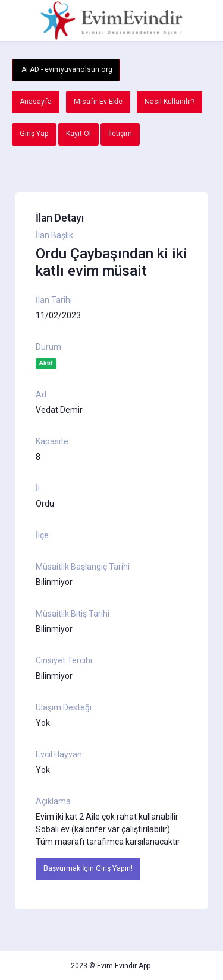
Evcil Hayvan (59, 754)
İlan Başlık (54, 235)
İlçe (42, 535)
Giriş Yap (34, 134)
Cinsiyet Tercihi (64, 660)
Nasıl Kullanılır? (169, 102)
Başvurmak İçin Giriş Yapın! (88, 868)
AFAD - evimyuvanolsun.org (66, 69)
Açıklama (53, 801)
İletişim (120, 134)
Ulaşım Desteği (64, 707)
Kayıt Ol (78, 134)
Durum (48, 347)
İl (38, 488)
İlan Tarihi (54, 300)
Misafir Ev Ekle (98, 102)
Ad (41, 394)
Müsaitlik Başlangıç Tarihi (83, 567)
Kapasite (52, 441)
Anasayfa (36, 102)
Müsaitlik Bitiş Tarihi (73, 614)
